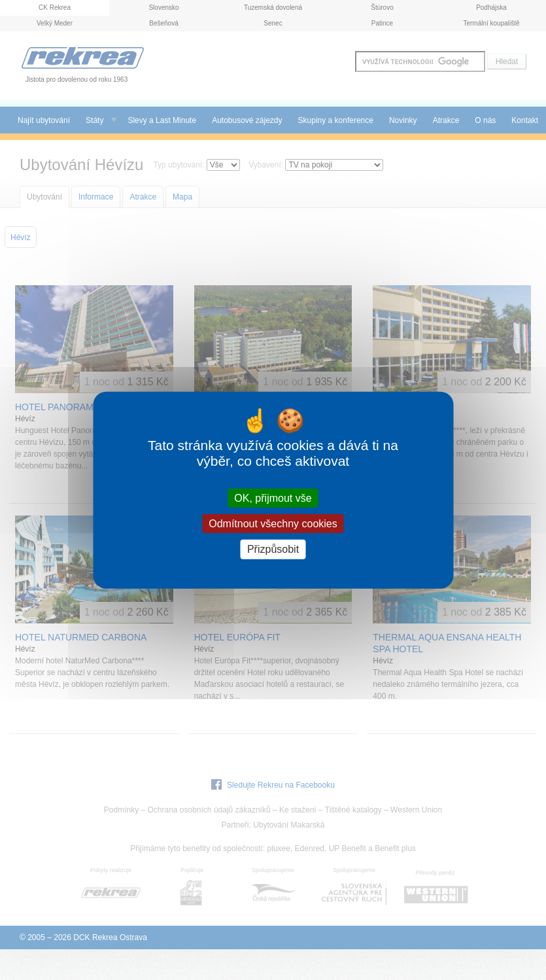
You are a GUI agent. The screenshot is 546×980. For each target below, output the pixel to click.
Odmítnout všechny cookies (273, 524)
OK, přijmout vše (273, 498)
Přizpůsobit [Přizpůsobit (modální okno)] (273, 549)
